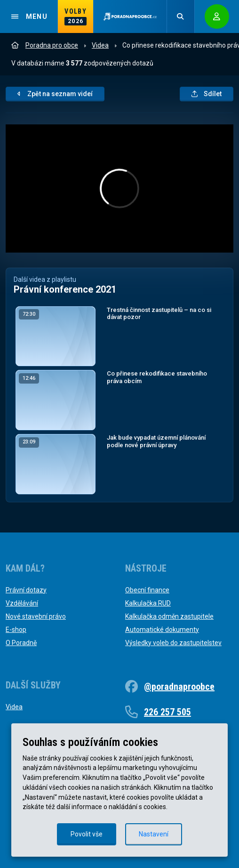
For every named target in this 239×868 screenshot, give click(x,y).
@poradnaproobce (179, 687)
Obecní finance (147, 590)
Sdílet (207, 94)
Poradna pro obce (45, 45)
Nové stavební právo (36, 616)
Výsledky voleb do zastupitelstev (173, 643)
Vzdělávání (22, 603)
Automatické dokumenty (162, 630)
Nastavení (154, 834)
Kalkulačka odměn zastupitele (169, 616)
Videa (100, 45)
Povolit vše (87, 834)
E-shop (16, 630)
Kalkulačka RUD (148, 603)
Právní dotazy (26, 590)
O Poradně (21, 643)
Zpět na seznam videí (55, 94)
